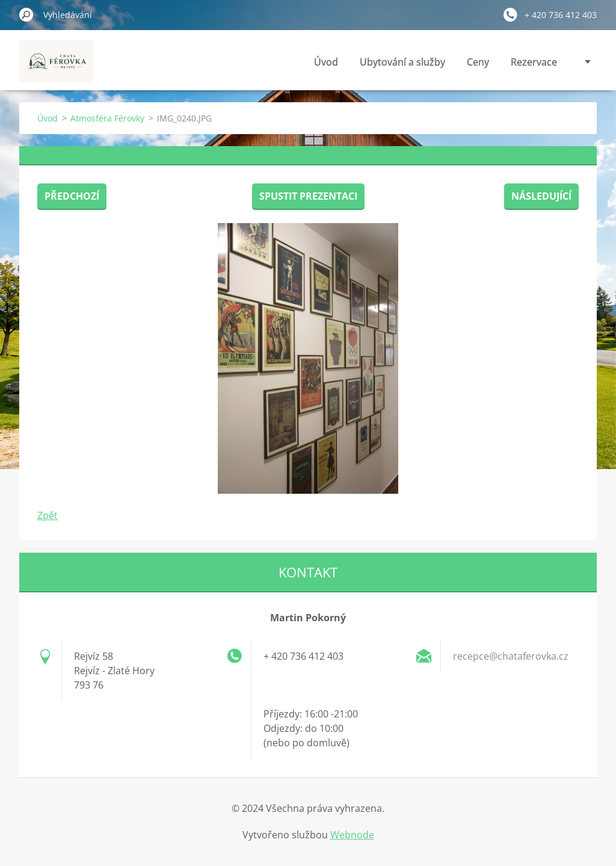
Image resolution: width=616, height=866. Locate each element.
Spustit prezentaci (308, 196)
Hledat (26, 14)
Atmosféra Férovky (107, 118)
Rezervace (534, 62)
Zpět (48, 515)
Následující (541, 196)
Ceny (478, 62)
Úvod (326, 62)
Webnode (352, 835)
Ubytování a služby (402, 62)
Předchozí (72, 196)
